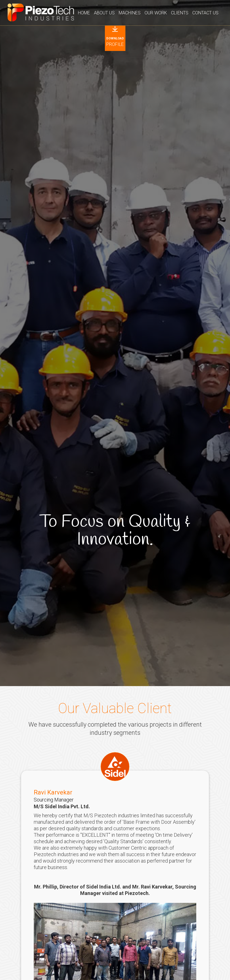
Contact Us (205, 13)
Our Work (156, 13)
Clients (180, 13)
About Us (104, 13)
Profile (115, 42)
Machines (130, 13)
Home (84, 13)
